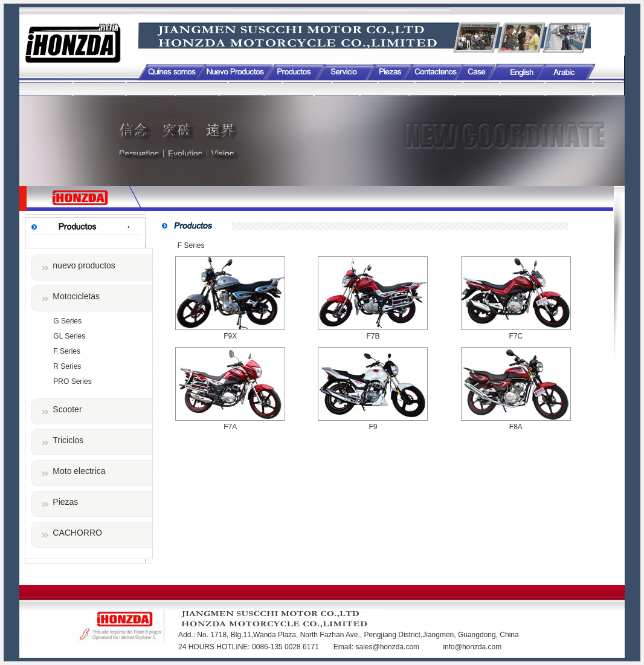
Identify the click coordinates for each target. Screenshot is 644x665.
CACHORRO (77, 533)
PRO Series (72, 381)
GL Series (69, 336)
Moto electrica (79, 471)
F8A (516, 427)
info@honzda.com (472, 647)
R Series (67, 366)
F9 (373, 427)
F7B (373, 336)
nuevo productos (84, 265)
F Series (67, 351)
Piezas (65, 502)
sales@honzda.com (388, 647)
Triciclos (68, 440)
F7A (230, 427)
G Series (67, 321)
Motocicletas (76, 296)
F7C (516, 336)
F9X (230, 336)
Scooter (67, 409)
